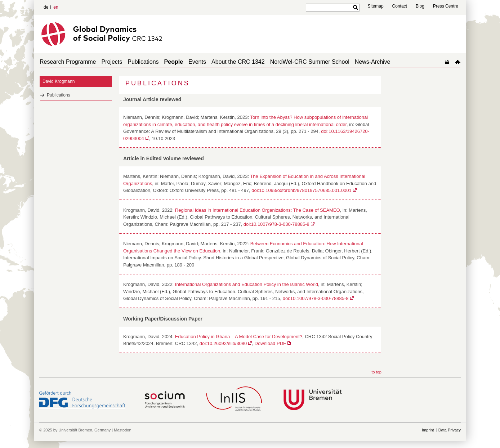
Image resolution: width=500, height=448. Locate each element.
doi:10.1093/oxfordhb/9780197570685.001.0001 (302, 190)
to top (376, 372)
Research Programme (68, 62)
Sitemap (376, 6)
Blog (420, 6)
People (174, 62)
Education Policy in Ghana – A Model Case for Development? (239, 337)
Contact (400, 6)
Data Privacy (450, 430)
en (56, 7)
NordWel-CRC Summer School (310, 62)
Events (197, 62)
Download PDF (270, 343)
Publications (143, 62)
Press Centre (446, 6)
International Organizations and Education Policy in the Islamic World (247, 284)
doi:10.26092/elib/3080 (223, 343)
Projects (112, 62)
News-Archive (373, 62)
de (46, 7)
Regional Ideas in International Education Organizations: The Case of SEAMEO (258, 210)
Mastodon (122, 430)
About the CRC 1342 (238, 62)
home (458, 62)
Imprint (428, 430)
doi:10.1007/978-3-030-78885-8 (276, 224)
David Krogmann (59, 81)
